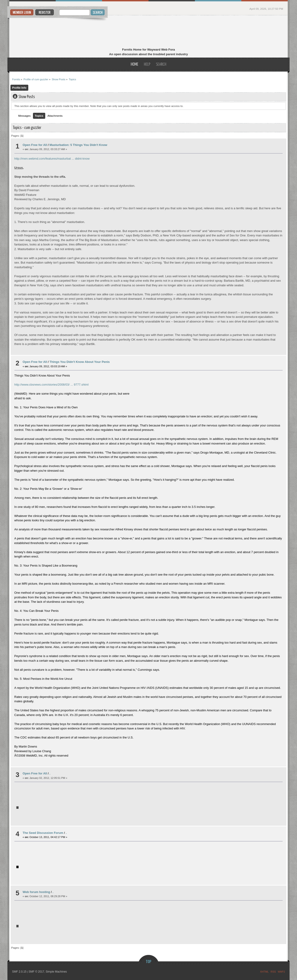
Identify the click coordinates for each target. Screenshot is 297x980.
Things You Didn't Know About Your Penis (79, 362)
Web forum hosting (36, 892)
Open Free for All (35, 145)
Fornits (149, 32)
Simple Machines (56, 972)
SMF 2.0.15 (19, 972)
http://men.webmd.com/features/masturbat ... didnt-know (52, 159)
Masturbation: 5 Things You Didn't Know (78, 145)
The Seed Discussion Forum (43, 833)
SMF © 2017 (36, 972)
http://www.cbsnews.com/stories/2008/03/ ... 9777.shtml (52, 385)
